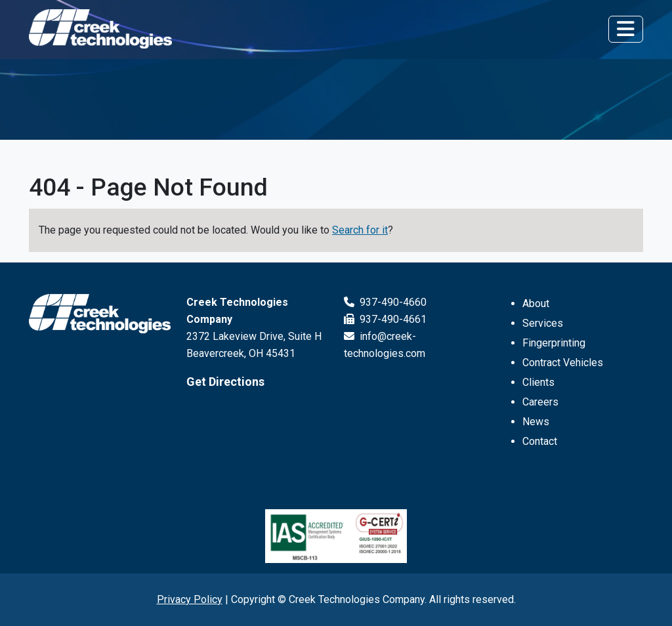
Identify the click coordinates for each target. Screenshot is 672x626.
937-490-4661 (385, 319)
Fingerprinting (554, 343)
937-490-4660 (385, 302)
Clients (538, 382)
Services (543, 323)
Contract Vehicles (563, 363)
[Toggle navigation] (626, 29)
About (536, 303)
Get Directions (225, 382)
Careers (540, 402)
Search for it (360, 230)
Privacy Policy (190, 599)
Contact (540, 441)
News (536, 422)
